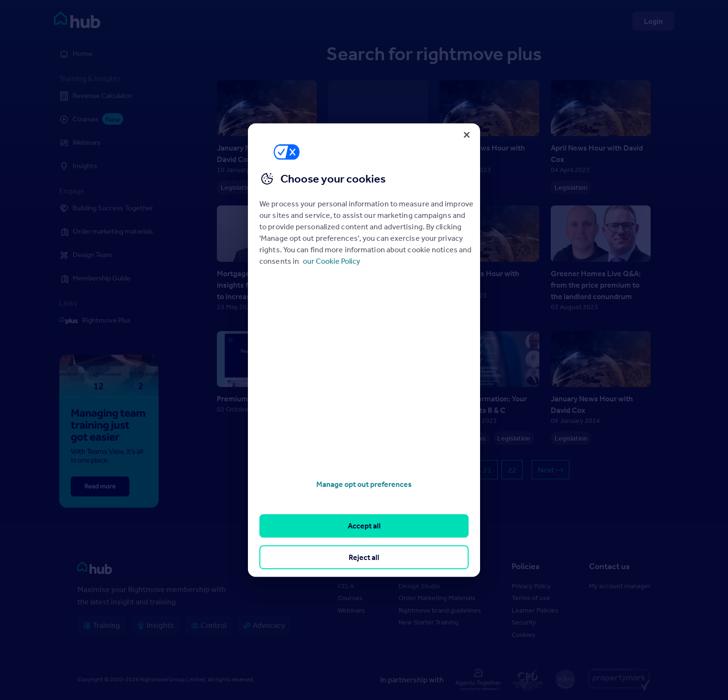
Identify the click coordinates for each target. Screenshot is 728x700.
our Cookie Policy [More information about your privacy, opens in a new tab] (332, 261)
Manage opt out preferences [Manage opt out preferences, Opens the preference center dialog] (364, 484)
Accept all (364, 526)
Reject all (364, 557)
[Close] (467, 135)
